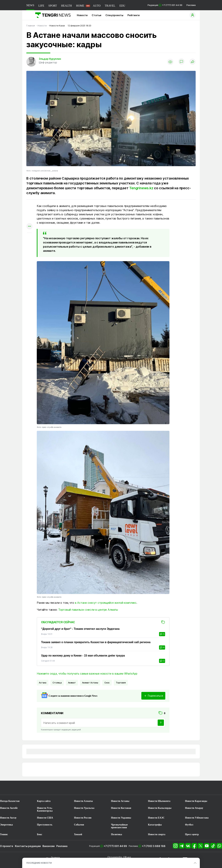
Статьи (97, 15)
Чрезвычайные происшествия (119, 826)
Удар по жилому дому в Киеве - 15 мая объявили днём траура (83, 656)
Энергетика (6, 825)
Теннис (4, 834)
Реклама (191, 5)
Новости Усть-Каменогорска (45, 809)
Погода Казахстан (10, 801)
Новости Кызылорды (160, 808)
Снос (107, 683)
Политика (116, 834)
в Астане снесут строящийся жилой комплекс (106, 603)
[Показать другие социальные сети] (29, 227)
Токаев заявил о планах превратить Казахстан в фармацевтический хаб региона (96, 642)
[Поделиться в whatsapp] (29, 206)
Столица (57, 683)
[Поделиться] (193, 62)
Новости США (45, 818)
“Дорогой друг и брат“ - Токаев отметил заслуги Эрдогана (80, 629)
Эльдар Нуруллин (50, 59)
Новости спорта (157, 834)
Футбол (189, 825)
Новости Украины (121, 818)
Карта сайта (44, 801)
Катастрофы (155, 825)
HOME (80, 6)
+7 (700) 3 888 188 (154, 846)
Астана (43, 683)
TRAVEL (110, 6)
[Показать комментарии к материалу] (29, 238)
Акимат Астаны (90, 683)
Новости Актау (8, 818)
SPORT (53, 6)
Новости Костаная (121, 808)
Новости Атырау (194, 808)
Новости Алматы (84, 801)
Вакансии (49, 846)
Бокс (40, 834)
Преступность (45, 825)
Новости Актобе (9, 808)
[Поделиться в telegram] (29, 213)
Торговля (121, 683)
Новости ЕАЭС (156, 818)
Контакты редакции (28, 846)
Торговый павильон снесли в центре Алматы (88, 610)
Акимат (72, 683)
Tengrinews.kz (141, 188)
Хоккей (78, 834)
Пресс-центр (192, 834)
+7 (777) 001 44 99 (115, 846)
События (79, 825)
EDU (122, 6)
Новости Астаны (120, 801)
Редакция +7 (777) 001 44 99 (165, 5)
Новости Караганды (196, 801)
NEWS (30, 5)
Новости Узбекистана (197, 818)
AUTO (97, 6)
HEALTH (67, 6)
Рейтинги (134, 15)
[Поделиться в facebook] (29, 220)
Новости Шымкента (159, 801)
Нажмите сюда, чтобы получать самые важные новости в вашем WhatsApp (87, 674)
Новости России (83, 818)
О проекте (7, 846)
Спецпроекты (114, 15)
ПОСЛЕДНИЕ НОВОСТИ (39, 863)
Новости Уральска (84, 808)
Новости (82, 15)
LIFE (41, 6)
